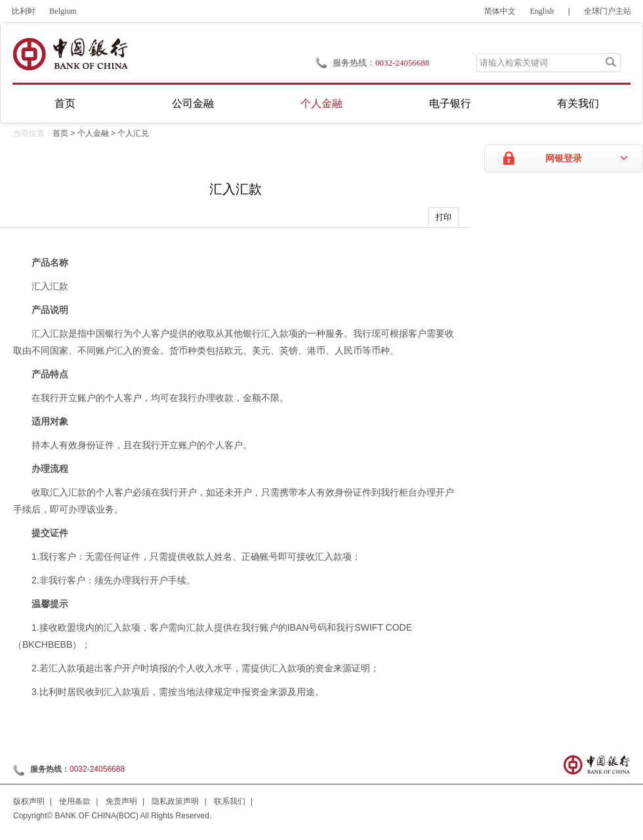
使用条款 (75, 801)
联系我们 (230, 801)
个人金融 (321, 103)
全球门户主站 (608, 11)
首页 (65, 103)
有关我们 (578, 103)
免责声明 (121, 801)
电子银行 (450, 103)
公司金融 (193, 103)
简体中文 (500, 11)
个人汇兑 (133, 133)
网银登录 (564, 158)
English (542, 11)
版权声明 (29, 801)
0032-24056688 (402, 63)
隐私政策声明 (175, 801)
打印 (444, 217)
